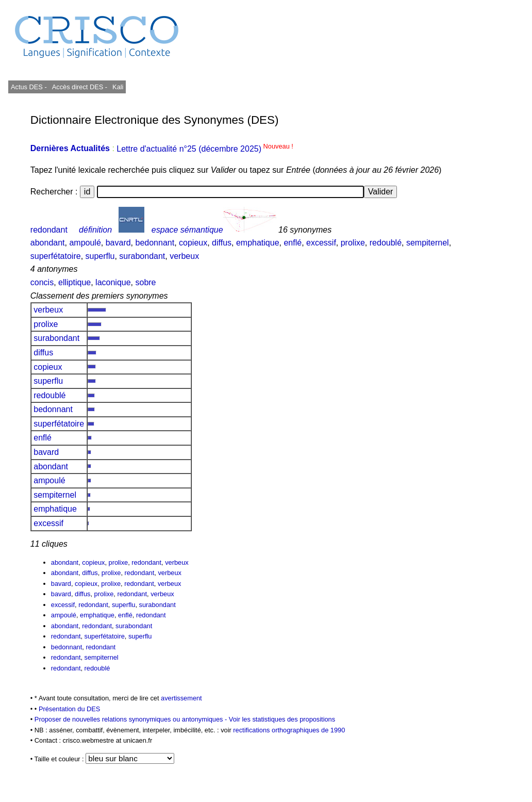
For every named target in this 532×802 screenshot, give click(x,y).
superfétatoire (56, 256)
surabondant (142, 256)
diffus (222, 243)
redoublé (386, 243)
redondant (49, 230)
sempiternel (428, 243)
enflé (293, 243)
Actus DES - (29, 87)
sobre (145, 282)
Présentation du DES (70, 709)
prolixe (353, 243)
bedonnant (155, 243)
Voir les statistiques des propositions (282, 719)
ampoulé (85, 243)
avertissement (181, 698)
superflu (100, 256)
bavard (118, 243)
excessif (321, 243)
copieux (193, 243)
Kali (118, 87)
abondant (48, 243)
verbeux (184, 256)
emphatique (258, 243)
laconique (113, 282)
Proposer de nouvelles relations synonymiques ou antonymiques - (132, 719)
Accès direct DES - (80, 87)
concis (42, 282)
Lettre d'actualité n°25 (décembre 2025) (205, 149)
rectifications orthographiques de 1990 (289, 730)
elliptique (74, 282)
